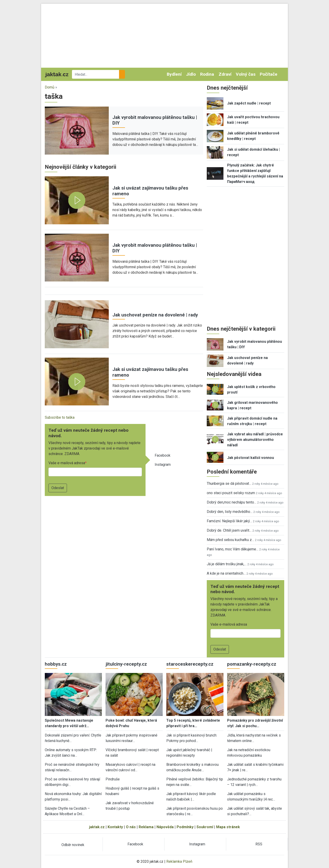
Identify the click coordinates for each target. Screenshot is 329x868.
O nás (131, 827)
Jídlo (191, 74)
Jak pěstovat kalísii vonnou (251, 458)
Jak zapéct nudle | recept (249, 103)
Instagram (163, 465)
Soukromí (205, 827)
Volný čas (246, 74)
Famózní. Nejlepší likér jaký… (229, 521)
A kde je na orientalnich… (226, 573)
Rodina (207, 74)
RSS (259, 844)
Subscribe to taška (60, 417)
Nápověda (165, 827)
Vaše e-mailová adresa (67, 463)
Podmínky (185, 827)
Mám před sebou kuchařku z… (230, 540)
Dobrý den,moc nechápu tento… (232, 502)
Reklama (146, 827)
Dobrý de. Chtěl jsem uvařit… (229, 530)
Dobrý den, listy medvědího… (230, 512)
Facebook (163, 455)
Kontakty (115, 827)
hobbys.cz (56, 664)
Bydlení (174, 74)
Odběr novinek (73, 845)
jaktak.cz (97, 827)
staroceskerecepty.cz (190, 664)
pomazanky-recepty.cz (252, 664)
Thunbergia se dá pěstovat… (229, 484)
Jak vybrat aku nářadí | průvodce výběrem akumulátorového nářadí (255, 440)
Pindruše (113, 779)
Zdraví (225, 74)
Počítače (269, 74)
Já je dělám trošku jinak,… (227, 564)
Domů (50, 87)
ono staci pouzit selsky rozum (231, 493)
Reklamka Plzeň (179, 861)
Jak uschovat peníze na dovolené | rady (155, 315)
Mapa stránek (228, 827)
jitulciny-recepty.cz (126, 664)
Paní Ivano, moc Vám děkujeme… (233, 549)
